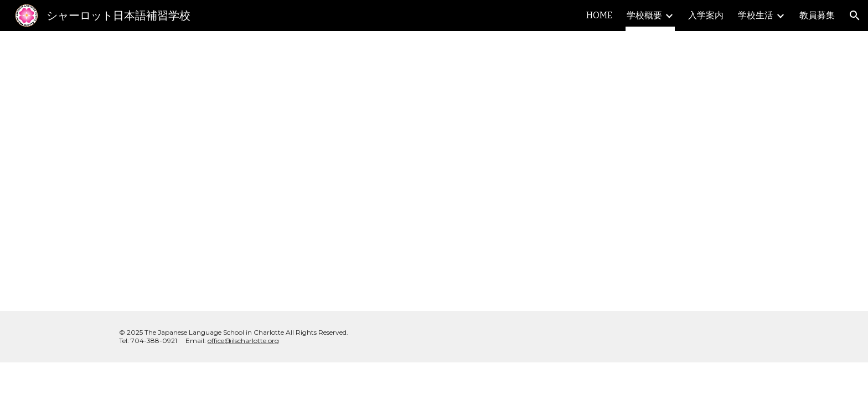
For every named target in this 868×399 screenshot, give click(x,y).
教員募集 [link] (817, 15)
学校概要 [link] (644, 15)
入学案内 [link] (706, 15)
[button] (855, 16)
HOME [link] (599, 15)
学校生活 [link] (756, 15)
